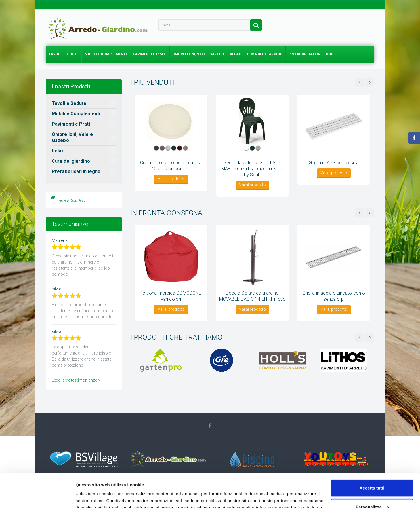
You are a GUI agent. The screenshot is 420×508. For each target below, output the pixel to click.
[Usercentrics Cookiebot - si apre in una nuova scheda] (37, 497)
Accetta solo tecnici (372, 492)
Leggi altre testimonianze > (76, 380)
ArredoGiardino (72, 200)
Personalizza (372, 473)
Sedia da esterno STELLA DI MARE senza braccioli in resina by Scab (252, 169)
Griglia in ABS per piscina (334, 163)
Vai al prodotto (171, 179)
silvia (57, 289)
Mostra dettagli (91, 497)
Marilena (60, 240)
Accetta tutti (372, 454)
